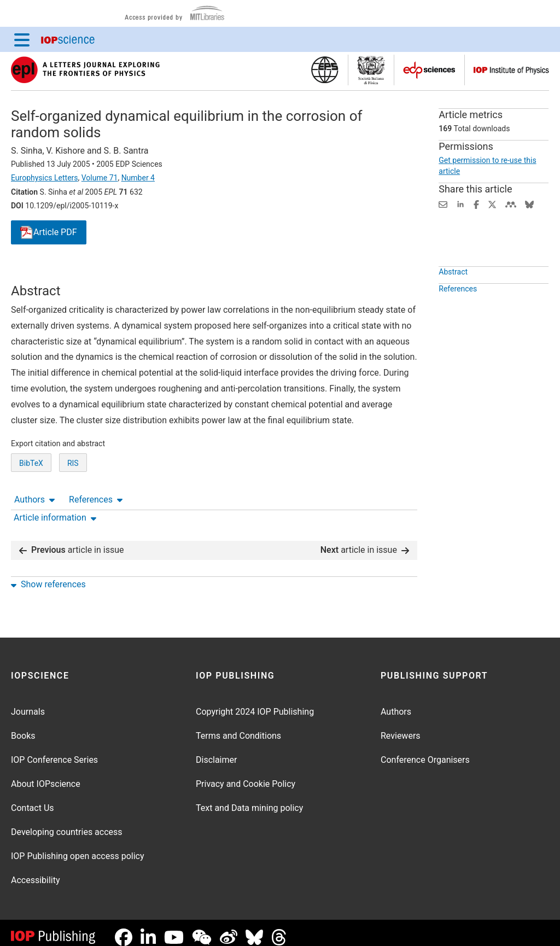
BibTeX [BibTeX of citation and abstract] (31, 503)
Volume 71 (100, 178)
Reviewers (401, 727)
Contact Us (33, 799)
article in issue (72, 541)
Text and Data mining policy (249, 799)
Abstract (453, 297)
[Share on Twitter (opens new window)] (492, 204)
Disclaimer (216, 751)
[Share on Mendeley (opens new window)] (511, 204)
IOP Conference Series (54, 751)
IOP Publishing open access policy (78, 847)
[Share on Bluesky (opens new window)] (529, 204)
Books (23, 727)
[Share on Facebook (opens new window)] (476, 204)
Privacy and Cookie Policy (246, 775)
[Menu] (22, 39)
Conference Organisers (425, 751)
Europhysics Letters (45, 178)
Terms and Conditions (238, 727)
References (96, 273)
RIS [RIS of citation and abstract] (73, 503)
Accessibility (36, 871)
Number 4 (138, 178)
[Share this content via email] (443, 204)
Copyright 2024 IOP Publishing (255, 703)
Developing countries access (67, 823)
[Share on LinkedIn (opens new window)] (460, 204)
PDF (49, 233)
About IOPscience (46, 775)
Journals (28, 703)
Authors (34, 273)
